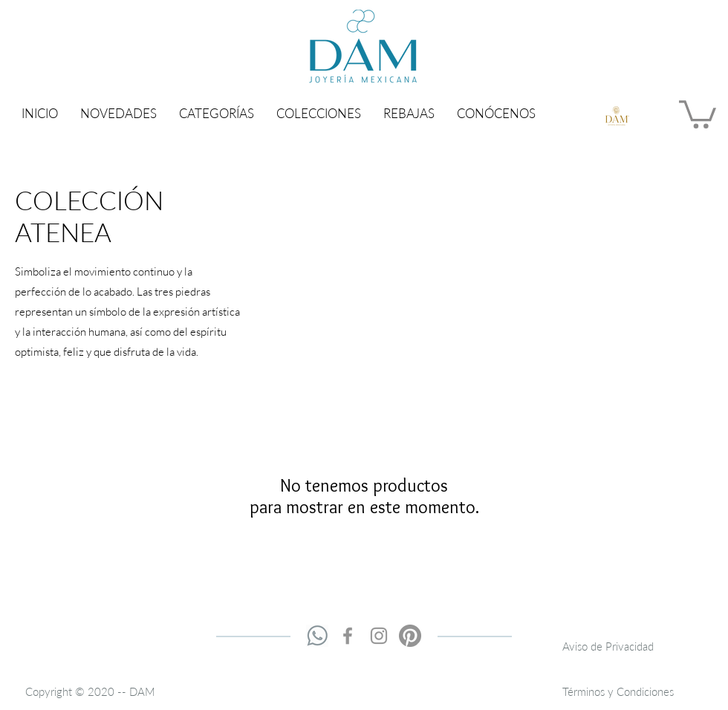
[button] (217, 113)
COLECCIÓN (89, 200)
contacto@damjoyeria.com (488, 651)
